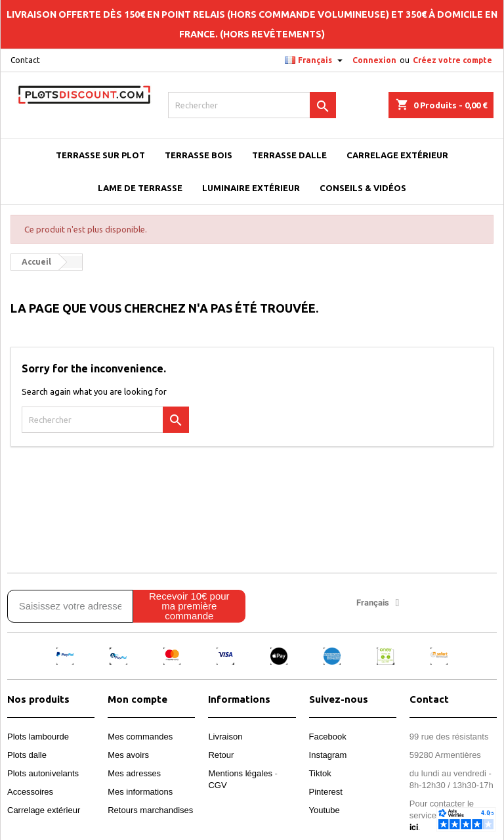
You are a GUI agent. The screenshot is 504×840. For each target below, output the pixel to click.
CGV (217, 785)
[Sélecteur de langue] (315, 60)
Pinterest (326, 792)
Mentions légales (240, 773)
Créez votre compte (452, 60)
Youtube (325, 810)
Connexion (374, 60)
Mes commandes (140, 737)
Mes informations (140, 792)
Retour (221, 755)
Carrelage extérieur (44, 810)
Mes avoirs (128, 755)
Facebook (328, 737)
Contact (25, 60)
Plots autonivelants (43, 773)
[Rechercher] (252, 105)
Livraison (225, 737)
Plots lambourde (38, 737)
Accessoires (30, 792)
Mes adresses (134, 773)
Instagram (328, 755)
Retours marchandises (150, 810)
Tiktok (320, 773)
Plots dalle (27, 755)
